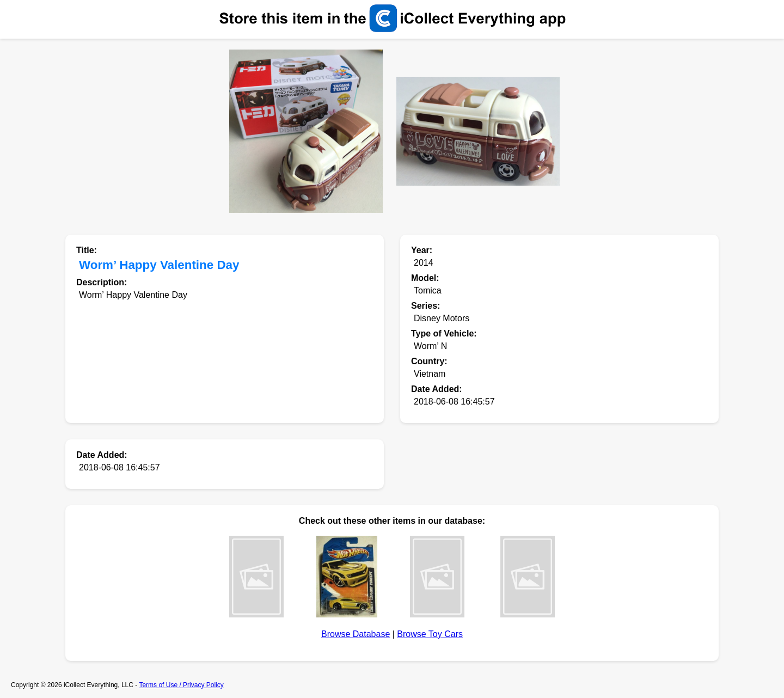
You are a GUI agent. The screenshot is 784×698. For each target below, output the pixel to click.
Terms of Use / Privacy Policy (181, 685)
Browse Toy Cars (430, 634)
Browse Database (356, 634)
